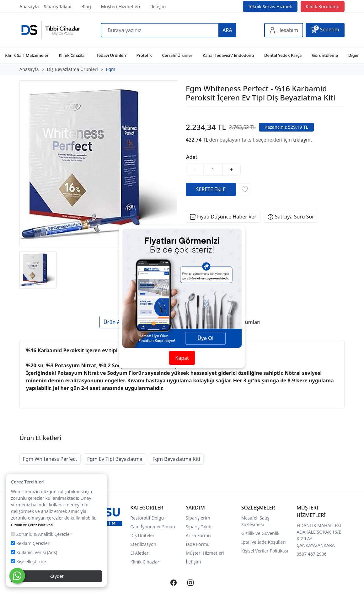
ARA (227, 30)
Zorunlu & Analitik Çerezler (41, 534)
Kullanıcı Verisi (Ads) (34, 552)
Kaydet (56, 576)
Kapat (182, 358)
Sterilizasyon (143, 544)
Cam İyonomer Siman (153, 527)
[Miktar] (213, 170)
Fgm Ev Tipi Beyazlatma (115, 459)
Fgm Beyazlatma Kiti (176, 459)
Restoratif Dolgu (147, 518)
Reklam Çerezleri (31, 543)
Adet (192, 157)
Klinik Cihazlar (145, 562)
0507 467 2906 (311, 554)
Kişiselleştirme (28, 561)
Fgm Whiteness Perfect (50, 459)
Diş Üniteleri (143, 535)
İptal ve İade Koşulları (264, 542)
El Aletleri (140, 553)
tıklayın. (302, 140)
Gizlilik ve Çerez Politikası (32, 525)
